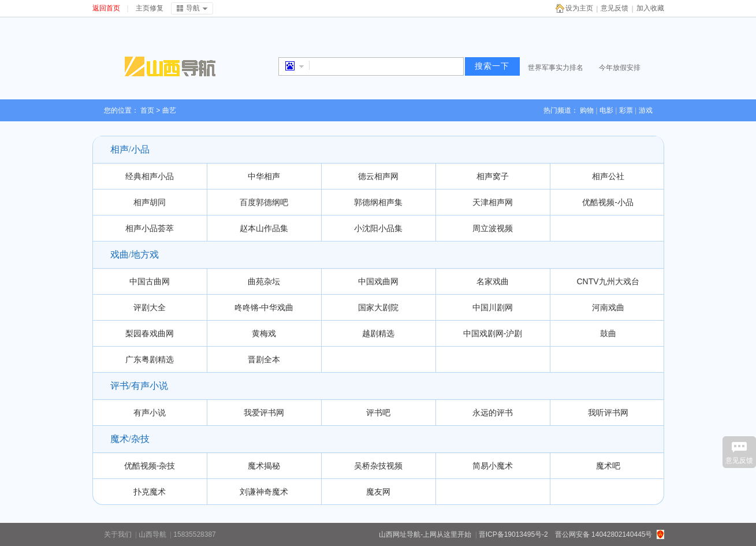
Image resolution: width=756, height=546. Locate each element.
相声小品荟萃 (150, 228)
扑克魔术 (150, 492)
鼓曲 (608, 333)
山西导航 (152, 534)
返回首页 (106, 8)
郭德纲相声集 (378, 202)
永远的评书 (493, 413)
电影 (606, 110)
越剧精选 (378, 333)
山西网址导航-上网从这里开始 (425, 534)
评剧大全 (150, 307)
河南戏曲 (608, 307)
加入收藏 (650, 8)
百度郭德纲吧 (264, 202)
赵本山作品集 (264, 228)
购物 (587, 110)
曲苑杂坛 (264, 281)
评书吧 (378, 413)
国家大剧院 (378, 307)
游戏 (646, 110)
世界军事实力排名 (556, 68)
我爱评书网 (264, 413)
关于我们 (118, 534)
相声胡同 (150, 202)
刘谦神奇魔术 (264, 492)
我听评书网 (608, 413)
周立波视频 (493, 228)
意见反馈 (615, 8)
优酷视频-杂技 (150, 466)
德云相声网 (378, 176)
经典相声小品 (150, 176)
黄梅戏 (264, 333)
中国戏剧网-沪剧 (493, 333)
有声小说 (150, 413)
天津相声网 (493, 202)
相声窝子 (493, 176)
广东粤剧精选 (150, 359)
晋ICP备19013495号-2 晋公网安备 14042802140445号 (566, 534)
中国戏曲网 (378, 281)
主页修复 (150, 8)
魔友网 (378, 492)
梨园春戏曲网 (150, 333)
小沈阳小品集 (378, 228)
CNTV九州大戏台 (608, 281)
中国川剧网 (493, 307)
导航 (193, 8)
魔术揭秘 (264, 466)
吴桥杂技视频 (378, 466)
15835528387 (194, 534)
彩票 (626, 110)
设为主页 (579, 8)
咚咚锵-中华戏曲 (264, 307)
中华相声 (264, 176)
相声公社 (608, 176)
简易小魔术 (493, 466)
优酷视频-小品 (608, 202)
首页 (147, 110)
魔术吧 (608, 466)
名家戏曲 (493, 281)
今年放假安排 (620, 68)
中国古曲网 (150, 281)
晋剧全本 (264, 359)
